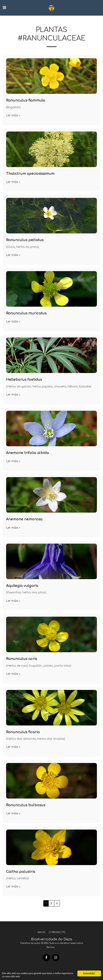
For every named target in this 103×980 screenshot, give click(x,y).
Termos (50, 947)
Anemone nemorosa (24, 519)
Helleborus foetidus (24, 380)
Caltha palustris (21, 872)
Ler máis (13, 115)
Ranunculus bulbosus (26, 805)
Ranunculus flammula (26, 100)
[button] (4, 8)
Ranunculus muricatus (26, 313)
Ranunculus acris (22, 659)
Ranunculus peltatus (25, 240)
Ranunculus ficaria (23, 732)
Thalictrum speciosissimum (30, 174)
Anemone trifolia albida (27, 453)
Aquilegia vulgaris (22, 586)
